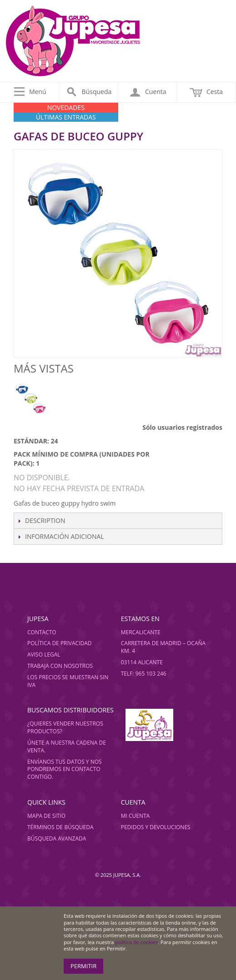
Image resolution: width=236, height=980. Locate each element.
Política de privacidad (60, 643)
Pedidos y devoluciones (156, 827)
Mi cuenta (135, 816)
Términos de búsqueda (60, 827)
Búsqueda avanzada (57, 838)
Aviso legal (44, 654)
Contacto (42, 632)
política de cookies (136, 942)
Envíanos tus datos (56, 762)
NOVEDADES (66, 107)
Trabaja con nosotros (60, 666)
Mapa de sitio (46, 816)
